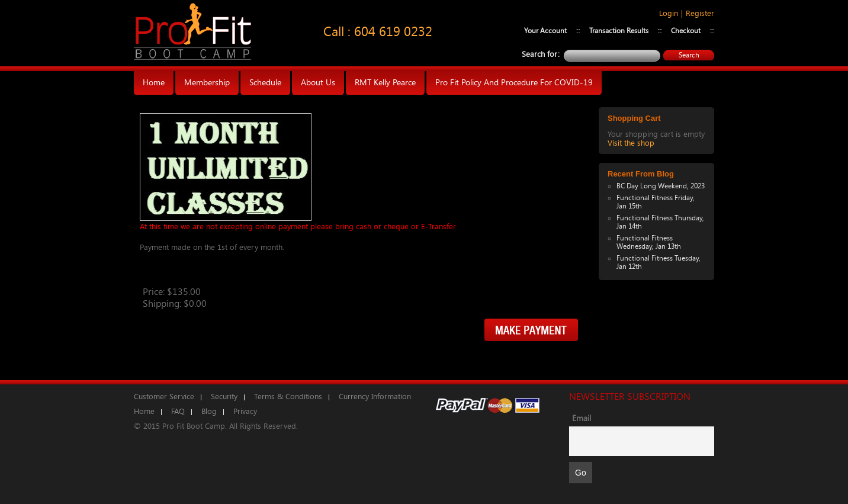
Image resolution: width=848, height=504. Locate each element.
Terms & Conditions (288, 397)
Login (669, 13)
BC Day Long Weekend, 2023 (661, 186)
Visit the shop (631, 143)
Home (144, 411)
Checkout (686, 31)
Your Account (545, 31)
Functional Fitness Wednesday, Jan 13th (649, 242)
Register (700, 13)
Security (224, 397)
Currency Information (375, 397)
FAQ (178, 411)
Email (582, 418)
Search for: (541, 54)
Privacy (245, 411)
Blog (209, 411)
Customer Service (164, 397)
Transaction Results (619, 31)
